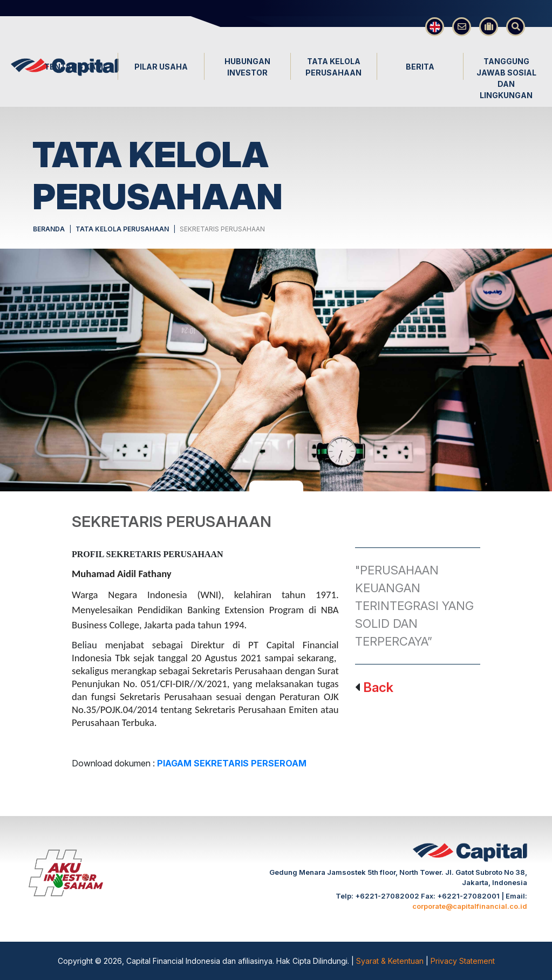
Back (378, 687)
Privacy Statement (463, 961)
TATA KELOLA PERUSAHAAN (122, 229)
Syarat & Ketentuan (391, 961)
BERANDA (49, 229)
